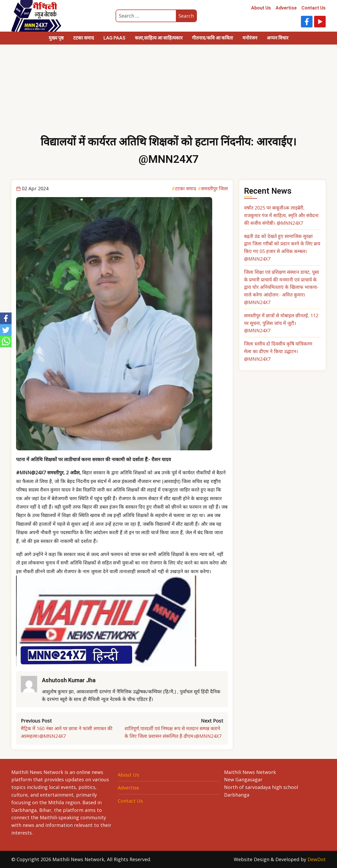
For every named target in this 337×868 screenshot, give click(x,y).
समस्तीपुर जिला (215, 188)
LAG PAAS (114, 38)
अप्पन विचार (277, 38)
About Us (261, 8)
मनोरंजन (250, 38)
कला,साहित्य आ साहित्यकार (159, 38)
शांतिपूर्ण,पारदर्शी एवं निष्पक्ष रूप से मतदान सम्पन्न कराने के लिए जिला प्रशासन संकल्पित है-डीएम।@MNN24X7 (173, 732)
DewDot (317, 859)
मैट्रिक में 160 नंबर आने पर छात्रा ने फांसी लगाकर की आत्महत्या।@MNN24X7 (67, 732)
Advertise (286, 8)
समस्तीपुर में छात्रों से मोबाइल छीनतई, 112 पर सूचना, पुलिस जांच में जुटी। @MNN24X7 (281, 323)
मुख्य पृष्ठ (56, 38)
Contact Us (314, 8)
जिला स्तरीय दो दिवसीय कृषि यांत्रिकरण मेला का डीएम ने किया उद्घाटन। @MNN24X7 (278, 351)
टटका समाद (84, 38)
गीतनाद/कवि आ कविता (212, 38)
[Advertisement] (168, 94)
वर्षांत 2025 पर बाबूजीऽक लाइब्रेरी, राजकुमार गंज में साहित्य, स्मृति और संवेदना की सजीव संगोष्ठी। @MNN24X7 (281, 215)
